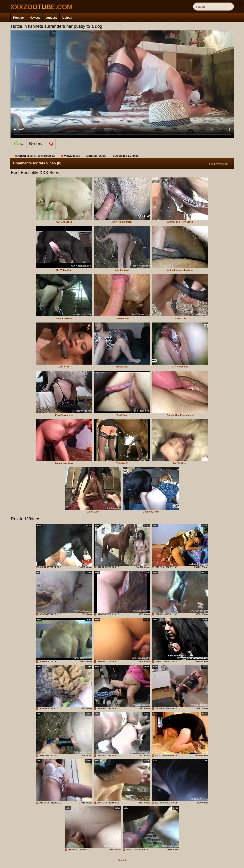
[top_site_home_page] (38, 7)
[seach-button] (240, 4)
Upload (67, 18)
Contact (122, 860)
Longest (51, 18)
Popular (19, 18)
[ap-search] (213, 7)
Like (18, 142)
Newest (35, 18)
